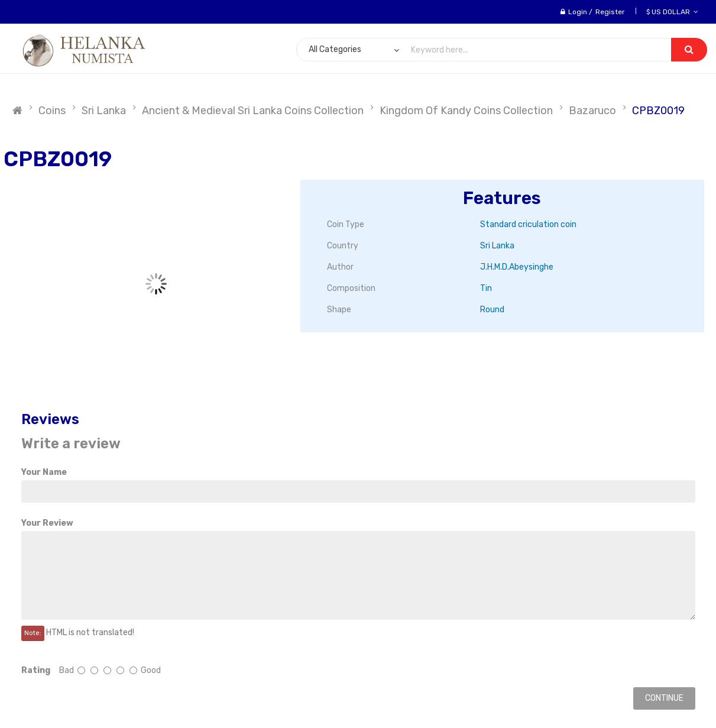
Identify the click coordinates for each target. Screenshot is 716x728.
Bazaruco (592, 111)
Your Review (47, 523)
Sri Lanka (104, 111)
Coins (52, 111)
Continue (664, 698)
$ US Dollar (672, 12)
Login (578, 12)
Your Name (44, 472)
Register (610, 12)
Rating (36, 670)
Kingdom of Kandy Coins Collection (466, 111)
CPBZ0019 (658, 111)
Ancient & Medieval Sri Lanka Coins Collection (253, 111)
